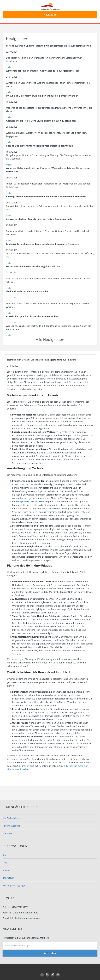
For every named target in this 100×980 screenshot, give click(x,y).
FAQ (5, 863)
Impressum (8, 878)
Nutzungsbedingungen (14, 885)
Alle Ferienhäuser (12, 818)
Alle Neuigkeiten (50, 340)
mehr (9, 67)
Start (5, 855)
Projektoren (19, 484)
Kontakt (7, 870)
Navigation (50, 15)
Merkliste (7, 833)
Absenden (50, 953)
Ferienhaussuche (11, 826)
